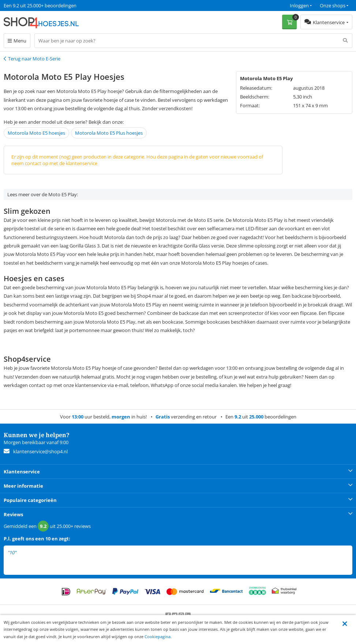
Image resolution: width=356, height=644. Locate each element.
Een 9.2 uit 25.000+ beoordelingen (40, 5)
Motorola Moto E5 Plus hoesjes (109, 133)
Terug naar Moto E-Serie (34, 59)
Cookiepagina (158, 636)
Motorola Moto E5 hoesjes (36, 133)
